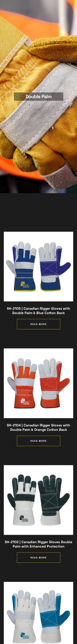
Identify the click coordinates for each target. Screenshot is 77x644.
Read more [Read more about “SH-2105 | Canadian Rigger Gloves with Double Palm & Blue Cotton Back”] (39, 336)
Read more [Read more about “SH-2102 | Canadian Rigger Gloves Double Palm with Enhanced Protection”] (39, 570)
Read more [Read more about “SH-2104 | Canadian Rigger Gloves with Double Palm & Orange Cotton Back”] (39, 453)
